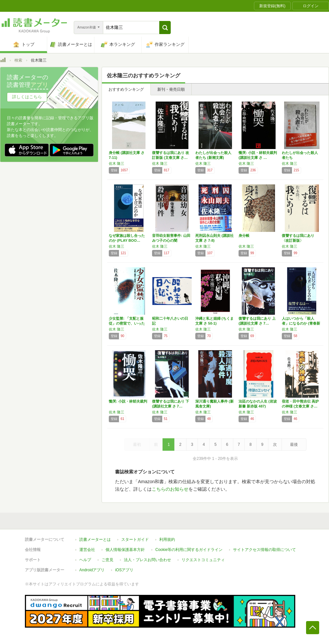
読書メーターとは (95, 540)
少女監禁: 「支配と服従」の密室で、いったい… (127, 323)
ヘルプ (85, 560)
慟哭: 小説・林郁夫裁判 (128, 401)
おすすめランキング (126, 89)
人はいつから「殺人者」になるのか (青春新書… (301, 323)
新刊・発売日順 (171, 89)
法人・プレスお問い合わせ (147, 560)
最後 (294, 445)
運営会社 (87, 550)
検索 (18, 60)
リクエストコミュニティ (203, 560)
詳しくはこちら (27, 97)
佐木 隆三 (116, 163)
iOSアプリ (124, 570)
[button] (165, 28)
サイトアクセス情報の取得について (264, 550)
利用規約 (167, 540)
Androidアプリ (92, 570)
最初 (137, 445)
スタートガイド (135, 540)
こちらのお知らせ (170, 489)
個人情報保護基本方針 (125, 550)
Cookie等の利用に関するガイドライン (189, 550)
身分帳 (244, 236)
